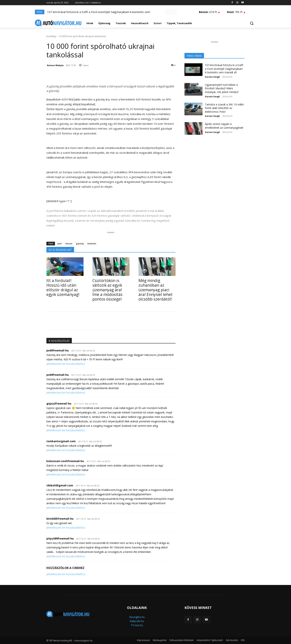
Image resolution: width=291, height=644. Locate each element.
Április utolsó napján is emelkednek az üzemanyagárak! (224, 126)
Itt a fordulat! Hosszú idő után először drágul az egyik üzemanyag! (63, 287)
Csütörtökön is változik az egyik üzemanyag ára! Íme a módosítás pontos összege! (107, 290)
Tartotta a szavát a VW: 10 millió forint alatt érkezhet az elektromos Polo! (224, 108)
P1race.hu (137, 625)
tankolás (92, 243)
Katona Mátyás (55, 65)
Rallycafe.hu (137, 621)
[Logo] (58, 23)
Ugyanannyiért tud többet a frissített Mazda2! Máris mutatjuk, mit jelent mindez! (222, 88)
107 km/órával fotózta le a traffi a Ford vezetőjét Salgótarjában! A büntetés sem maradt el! (224, 69)
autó (59, 243)
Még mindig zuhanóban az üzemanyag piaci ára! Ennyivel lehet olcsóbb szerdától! (156, 290)
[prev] (168, 12)
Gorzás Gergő (212, 77)
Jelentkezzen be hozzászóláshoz (66, 364)
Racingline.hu (137, 617)
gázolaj (80, 243)
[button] (252, 23)
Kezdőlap (51, 36)
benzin (69, 243)
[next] (174, 12)
